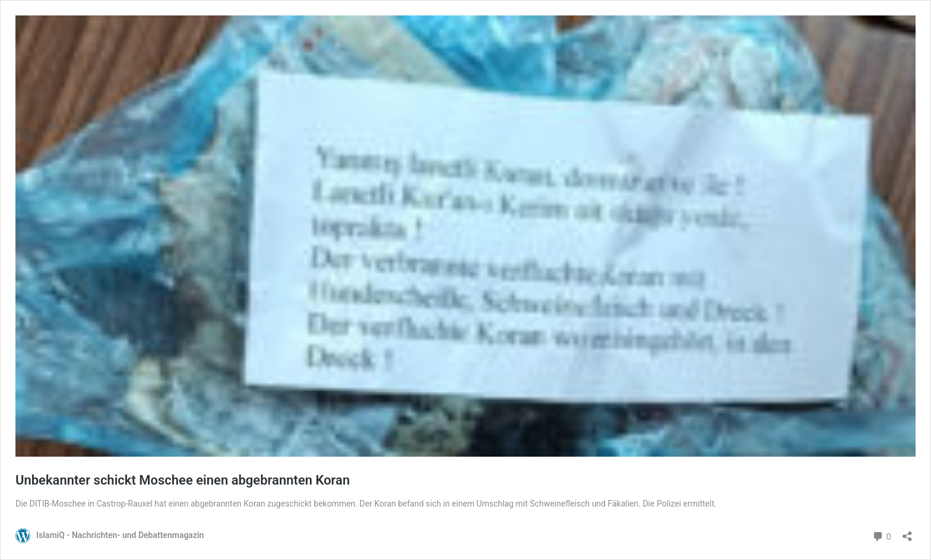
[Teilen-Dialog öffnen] (907, 532)
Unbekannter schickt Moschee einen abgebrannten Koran (183, 480)
